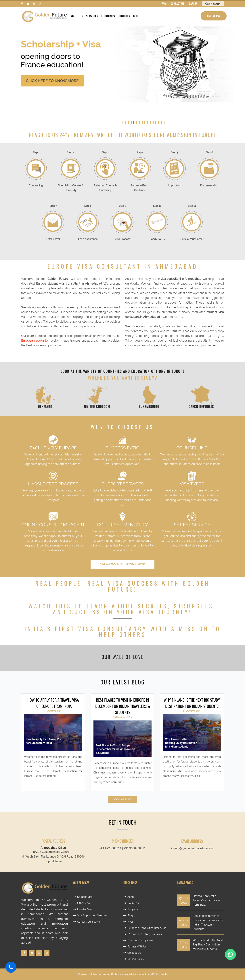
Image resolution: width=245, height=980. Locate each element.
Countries (108, 16)
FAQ (164, 4)
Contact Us (134, 953)
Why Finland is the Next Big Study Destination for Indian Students (192, 703)
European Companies (140, 940)
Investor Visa (85, 909)
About (131, 897)
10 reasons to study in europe (122, 564)
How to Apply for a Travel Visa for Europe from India (53, 703)
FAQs (130, 922)
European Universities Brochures (147, 928)
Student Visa (85, 897)
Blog (136, 16)
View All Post (122, 799)
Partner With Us (137, 947)
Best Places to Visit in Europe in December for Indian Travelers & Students (123, 706)
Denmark (60, 407)
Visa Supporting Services (92, 915)
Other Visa (84, 903)
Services (92, 16)
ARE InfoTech (159, 974)
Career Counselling (89, 922)
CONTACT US (177, 4)
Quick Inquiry (213, 4)
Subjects (124, 16)
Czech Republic (216, 407)
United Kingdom (112, 407)
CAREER (193, 4)
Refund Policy (136, 959)
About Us (77, 16)
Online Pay (214, 16)
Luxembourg (164, 407)
